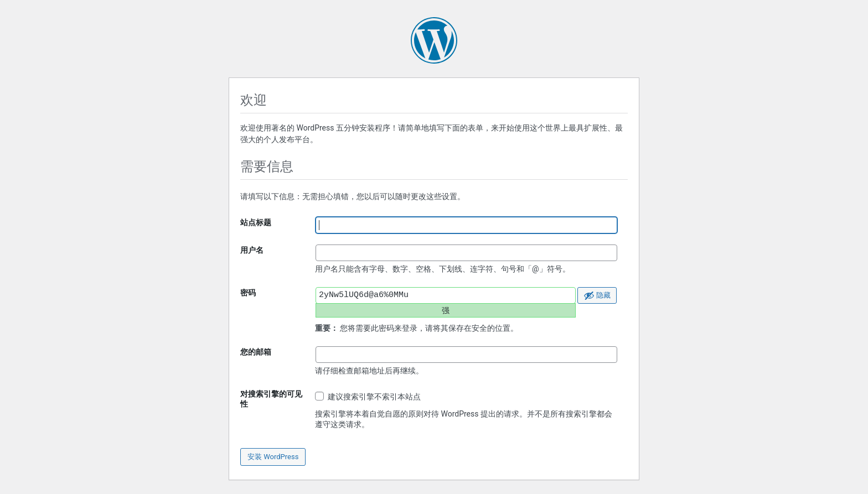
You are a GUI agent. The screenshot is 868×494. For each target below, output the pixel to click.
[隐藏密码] (597, 295)
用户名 (252, 250)
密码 (248, 293)
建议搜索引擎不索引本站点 (368, 396)
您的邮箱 (256, 352)
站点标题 (256, 222)
